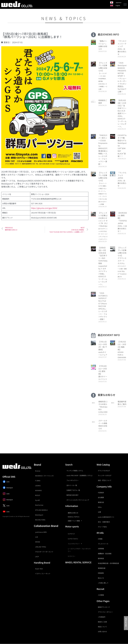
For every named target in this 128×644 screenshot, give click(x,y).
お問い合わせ (102, 631)
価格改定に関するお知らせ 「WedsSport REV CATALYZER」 (104, 407)
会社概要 (101, 497)
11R (36, 537)
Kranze (38, 471)
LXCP (37, 556)
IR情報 (100, 539)
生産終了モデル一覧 (73, 490)
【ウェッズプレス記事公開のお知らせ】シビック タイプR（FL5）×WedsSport (104, 226)
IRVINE (38, 542)
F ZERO (38, 481)
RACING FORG (40, 520)
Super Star (39, 569)
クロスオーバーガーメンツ (44, 552)
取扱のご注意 (102, 622)
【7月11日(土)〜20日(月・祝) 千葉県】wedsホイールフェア (103, 348)
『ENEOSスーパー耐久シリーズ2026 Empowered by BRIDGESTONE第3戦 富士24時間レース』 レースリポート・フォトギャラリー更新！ (104, 150)
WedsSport (39, 515)
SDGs (100, 507)
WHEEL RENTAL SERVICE (78, 562)
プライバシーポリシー (105, 612)
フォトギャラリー (72, 480)
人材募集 (101, 595)
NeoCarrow (39, 505)
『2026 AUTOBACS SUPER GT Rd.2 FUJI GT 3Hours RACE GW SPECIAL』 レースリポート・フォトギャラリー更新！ (103, 306)
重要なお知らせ (73, 513)
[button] (125, 4)
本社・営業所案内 (104, 522)
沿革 (99, 512)
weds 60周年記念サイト (106, 517)
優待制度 (101, 558)
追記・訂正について (105, 480)
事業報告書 (102, 568)
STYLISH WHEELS (41, 510)
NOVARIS (38, 490)
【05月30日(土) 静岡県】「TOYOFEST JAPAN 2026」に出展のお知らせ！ (123, 222)
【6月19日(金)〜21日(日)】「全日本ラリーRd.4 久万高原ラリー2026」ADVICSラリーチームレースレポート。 (122, 113)
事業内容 (101, 502)
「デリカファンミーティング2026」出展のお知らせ (122, 48)
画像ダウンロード (104, 607)
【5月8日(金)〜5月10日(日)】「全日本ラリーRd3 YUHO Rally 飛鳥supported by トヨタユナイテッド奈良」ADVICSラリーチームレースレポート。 (103, 266)
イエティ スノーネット (43, 573)
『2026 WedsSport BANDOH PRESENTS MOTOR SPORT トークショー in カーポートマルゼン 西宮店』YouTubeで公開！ (122, 77)
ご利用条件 (102, 617)
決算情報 (101, 549)
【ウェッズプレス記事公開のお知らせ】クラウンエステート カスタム (122, 262)
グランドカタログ (104, 471)
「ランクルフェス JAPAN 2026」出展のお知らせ (122, 179)
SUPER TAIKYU (73, 539)
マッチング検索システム (75, 471)
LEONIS (38, 486)
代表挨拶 (101, 493)
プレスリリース (103, 544)
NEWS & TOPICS (73, 517)
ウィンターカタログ (105, 475)
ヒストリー (71, 556)
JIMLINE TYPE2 (41, 547)
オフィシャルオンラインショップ (78, 500)
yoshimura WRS (41, 532)
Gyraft (37, 500)
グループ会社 (102, 527)
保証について (102, 627)
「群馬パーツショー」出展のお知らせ (103, 45)
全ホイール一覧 (72, 485)
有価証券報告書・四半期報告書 (108, 563)
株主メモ (101, 578)
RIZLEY (38, 495)
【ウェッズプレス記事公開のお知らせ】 (103, 76)
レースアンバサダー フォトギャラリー (79, 550)
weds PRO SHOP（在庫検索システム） (80, 475)
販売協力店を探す (72, 495)
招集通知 (101, 573)
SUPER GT (71, 534)
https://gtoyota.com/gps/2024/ (44, 208)
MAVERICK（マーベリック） (45, 476)
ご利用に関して (103, 583)
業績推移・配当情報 (105, 554)
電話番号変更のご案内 (122, 403)
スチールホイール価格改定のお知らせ (103, 425)
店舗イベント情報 (75, 521)
